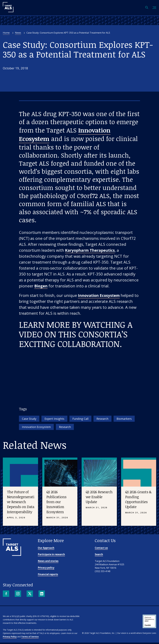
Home (6, 33)
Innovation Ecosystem (100, 296)
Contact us (101, 549)
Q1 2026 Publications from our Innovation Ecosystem (56, 503)
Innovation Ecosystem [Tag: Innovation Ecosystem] (64, 428)
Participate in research (51, 556)
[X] (30, 595)
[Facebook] (6, 595)
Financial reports (48, 576)
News (18, 33)
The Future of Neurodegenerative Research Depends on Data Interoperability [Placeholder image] (21, 503)
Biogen (41, 286)
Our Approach (46, 549)
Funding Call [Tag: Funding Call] (88, 419)
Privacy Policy (10, 638)
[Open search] (147, 8)
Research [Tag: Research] (113, 419)
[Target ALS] (8, 11)
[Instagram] (18, 595)
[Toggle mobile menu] (154, 8)
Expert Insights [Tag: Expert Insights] (59, 419)
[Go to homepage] (12, 556)
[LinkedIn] (42, 595)
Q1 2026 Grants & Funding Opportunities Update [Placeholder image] (138, 501)
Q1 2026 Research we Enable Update (99, 498)
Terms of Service (30, 638)
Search (99, 556)
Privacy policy (46, 569)
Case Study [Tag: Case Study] (30, 419)
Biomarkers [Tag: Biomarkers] (31, 428)
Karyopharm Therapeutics (91, 251)
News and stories (48, 562)
